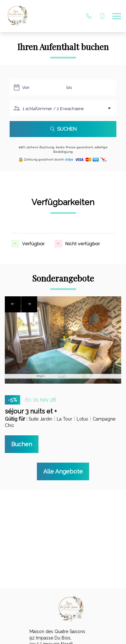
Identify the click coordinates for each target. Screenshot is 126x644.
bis (69, 87)
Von (26, 87)
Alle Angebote (63, 471)
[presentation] (13, 304)
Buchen (22, 444)
